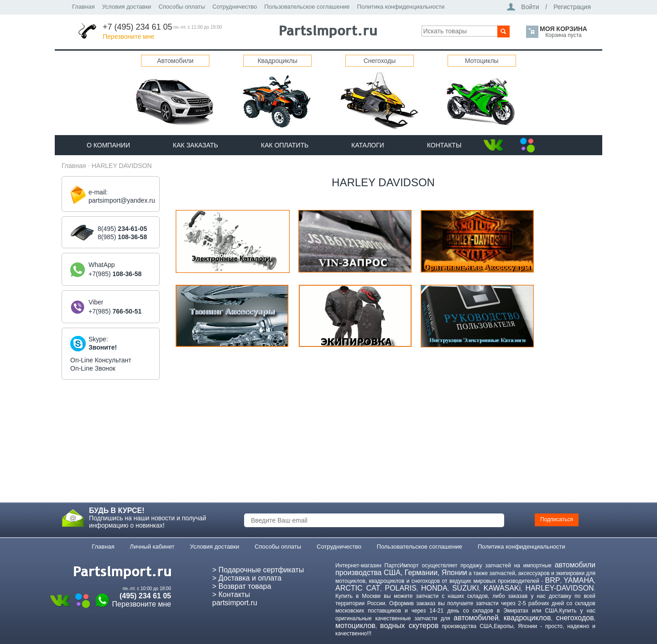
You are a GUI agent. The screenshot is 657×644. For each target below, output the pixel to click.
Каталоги (368, 145)
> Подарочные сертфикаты (258, 570)
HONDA (434, 588)
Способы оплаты (182, 7)
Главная (83, 7)
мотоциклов (355, 626)
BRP (553, 580)
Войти (530, 7)
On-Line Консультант (101, 360)
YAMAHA (579, 580)
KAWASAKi (502, 588)
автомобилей (476, 618)
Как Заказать (196, 145)
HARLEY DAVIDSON (122, 166)
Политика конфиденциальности (401, 7)
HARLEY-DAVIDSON (559, 588)
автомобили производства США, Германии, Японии (465, 569)
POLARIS (400, 588)
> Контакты (231, 594)
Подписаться (557, 519)
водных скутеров (409, 626)
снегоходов (575, 618)
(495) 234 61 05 (145, 596)
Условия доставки (126, 7)
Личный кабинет (152, 547)
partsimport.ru (235, 603)
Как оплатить (285, 145)
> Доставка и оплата (247, 578)
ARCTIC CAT (358, 588)
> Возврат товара (242, 586)
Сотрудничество (235, 7)
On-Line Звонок (93, 368)
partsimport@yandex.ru (122, 200)
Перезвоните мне (128, 37)
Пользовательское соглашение (307, 7)
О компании (108, 145)
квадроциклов (527, 618)
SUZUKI (466, 588)
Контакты (444, 145)
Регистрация (572, 7)
